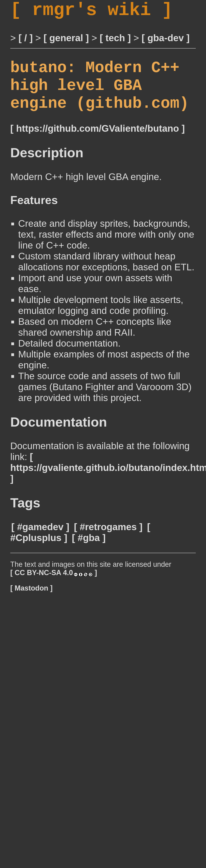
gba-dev (166, 42)
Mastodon (31, 603)
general (66, 42)
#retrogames (108, 542)
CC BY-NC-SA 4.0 (54, 587)
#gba (89, 553)
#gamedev (40, 542)
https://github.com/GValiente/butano (97, 143)
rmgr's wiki (92, 12)
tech (115, 42)
